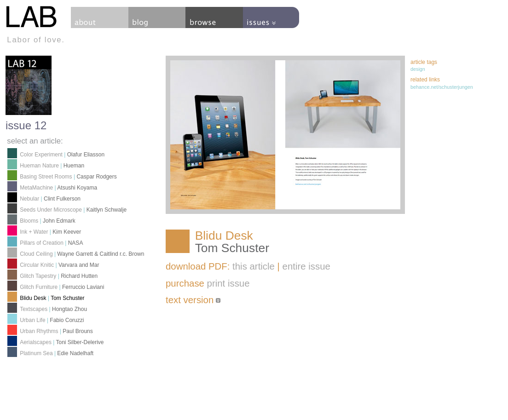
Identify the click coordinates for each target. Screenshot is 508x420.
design (418, 69)
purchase (208, 283)
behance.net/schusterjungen (442, 87)
